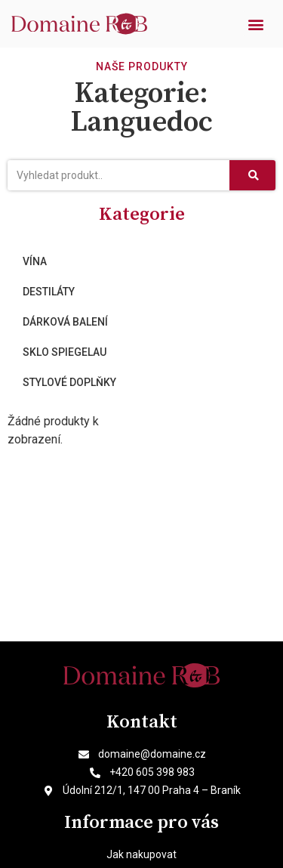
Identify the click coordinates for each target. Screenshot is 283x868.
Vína (35, 261)
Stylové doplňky (69, 382)
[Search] (252, 175)
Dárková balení (65, 322)
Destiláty (49, 292)
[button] (255, 24)
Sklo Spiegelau (65, 352)
